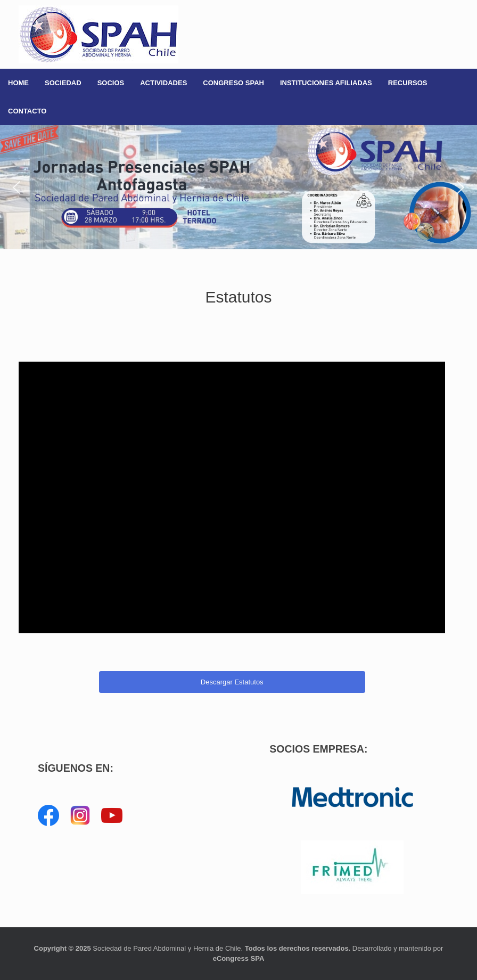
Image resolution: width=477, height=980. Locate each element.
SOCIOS (111, 83)
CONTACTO (27, 111)
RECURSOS (408, 83)
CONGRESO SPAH (233, 83)
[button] (238, 187)
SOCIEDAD (63, 83)
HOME (18, 83)
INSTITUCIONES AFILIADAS (326, 83)
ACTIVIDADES (163, 83)
